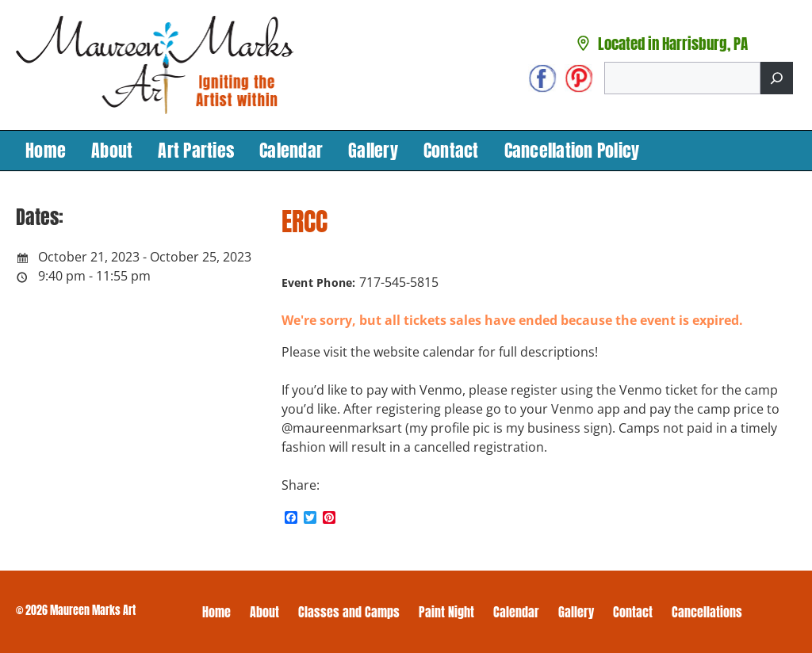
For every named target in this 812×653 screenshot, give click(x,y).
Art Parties (196, 150)
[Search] (777, 78)
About (112, 150)
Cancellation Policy (572, 150)
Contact (451, 150)
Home (46, 150)
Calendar (291, 150)
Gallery (373, 150)
